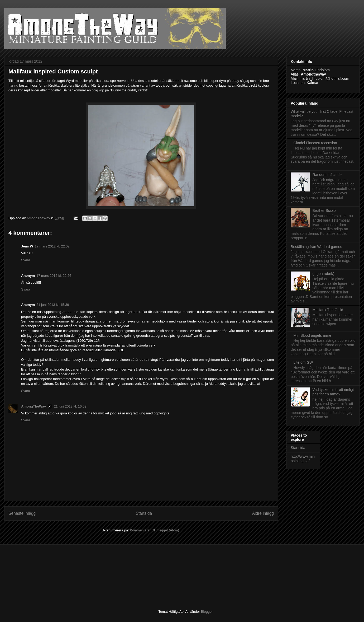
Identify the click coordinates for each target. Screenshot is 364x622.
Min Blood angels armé (312, 335)
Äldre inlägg (263, 513)
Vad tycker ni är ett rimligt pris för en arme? (333, 392)
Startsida (144, 513)
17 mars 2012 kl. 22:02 (52, 246)
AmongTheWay (33, 406)
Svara (26, 260)
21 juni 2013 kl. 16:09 (70, 406)
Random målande (327, 175)
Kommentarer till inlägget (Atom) (154, 530)
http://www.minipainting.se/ (303, 459)
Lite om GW (303, 362)
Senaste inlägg (22, 513)
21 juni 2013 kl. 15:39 (53, 305)
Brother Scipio (324, 211)
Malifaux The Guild (328, 310)
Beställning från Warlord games (316, 247)
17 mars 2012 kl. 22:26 (54, 276)
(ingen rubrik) (323, 274)
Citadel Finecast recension (315, 143)
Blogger (207, 612)
